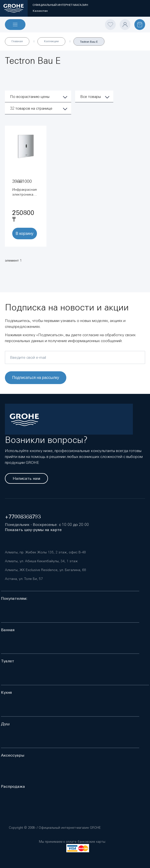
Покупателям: (14, 598)
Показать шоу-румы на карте (33, 530)
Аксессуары (13, 755)
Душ (5, 724)
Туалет (8, 661)
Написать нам (26, 478)
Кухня (6, 692)
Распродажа (13, 786)
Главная (17, 41)
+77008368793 (23, 517)
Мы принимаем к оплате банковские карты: (72, 842)
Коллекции (51, 41)
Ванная (8, 630)
